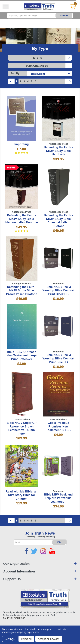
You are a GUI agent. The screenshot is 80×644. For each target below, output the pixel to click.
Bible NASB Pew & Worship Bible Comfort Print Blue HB (58, 359)
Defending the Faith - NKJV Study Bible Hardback (58, 151)
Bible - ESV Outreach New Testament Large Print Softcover (22, 356)
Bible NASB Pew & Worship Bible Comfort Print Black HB (58, 291)
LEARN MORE (19, 618)
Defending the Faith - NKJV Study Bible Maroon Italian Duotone (22, 219)
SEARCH (64, 16)
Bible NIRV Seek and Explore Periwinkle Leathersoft (58, 498)
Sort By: (15, 73)
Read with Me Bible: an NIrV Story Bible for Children (22, 495)
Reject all (26, 639)
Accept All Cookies (49, 639)
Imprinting (22, 144)
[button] (40, 58)
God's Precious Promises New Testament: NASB (58, 426)
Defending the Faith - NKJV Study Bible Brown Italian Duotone (22, 291)
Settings (10, 639)
